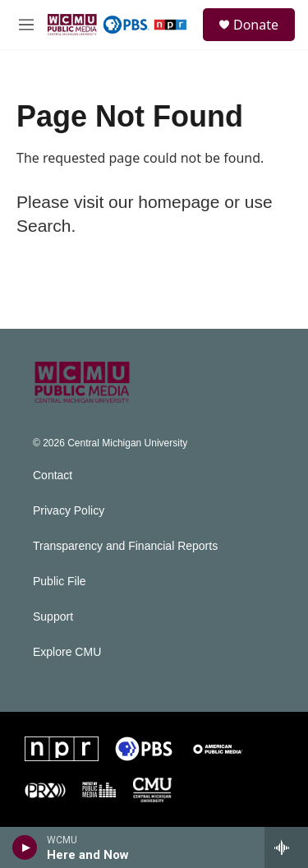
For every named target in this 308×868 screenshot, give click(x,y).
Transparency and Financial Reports (125, 546)
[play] (25, 847)
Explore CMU (67, 652)
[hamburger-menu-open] (26, 25)
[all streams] (286, 847)
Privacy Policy (69, 511)
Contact (53, 476)
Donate (256, 25)
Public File (60, 582)
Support (53, 617)
